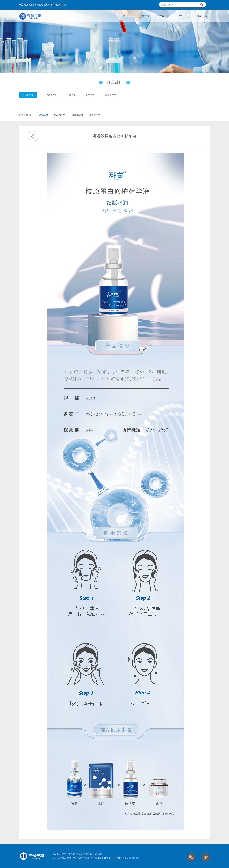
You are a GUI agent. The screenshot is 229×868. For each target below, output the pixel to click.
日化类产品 (111, 96)
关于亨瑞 (145, 16)
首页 (125, 16)
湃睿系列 (43, 116)
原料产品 (90, 96)
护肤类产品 (28, 96)
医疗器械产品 (50, 96)
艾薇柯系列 (95, 116)
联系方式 (202, 16)
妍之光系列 (60, 116)
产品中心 (164, 16)
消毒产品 (71, 96)
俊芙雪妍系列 (26, 116)
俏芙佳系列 (77, 116)
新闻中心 (183, 16)
